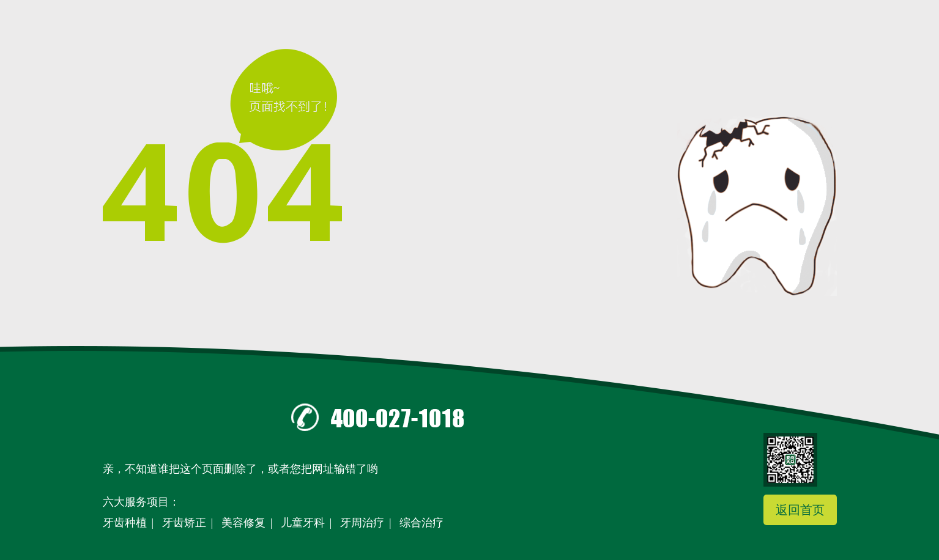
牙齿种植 (125, 523)
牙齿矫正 (184, 523)
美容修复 (243, 523)
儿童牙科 (303, 523)
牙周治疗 (362, 523)
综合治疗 (421, 523)
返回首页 (800, 510)
